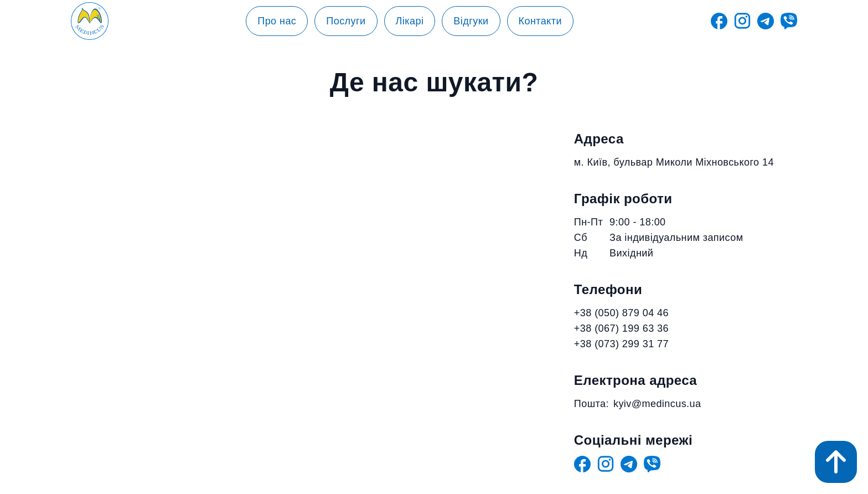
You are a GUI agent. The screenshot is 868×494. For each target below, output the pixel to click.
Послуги (346, 21)
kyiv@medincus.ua (657, 404)
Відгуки (471, 21)
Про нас (277, 21)
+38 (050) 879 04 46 (621, 313)
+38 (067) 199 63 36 (621, 328)
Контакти (540, 21)
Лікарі (410, 21)
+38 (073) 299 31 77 (621, 344)
